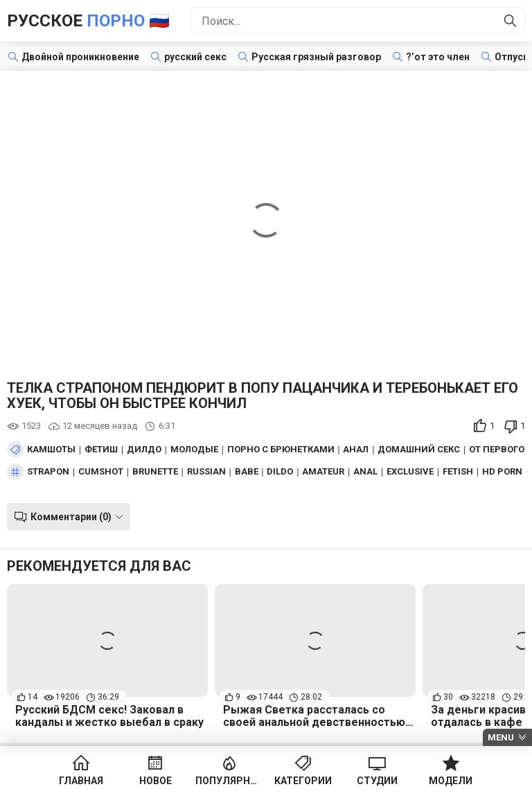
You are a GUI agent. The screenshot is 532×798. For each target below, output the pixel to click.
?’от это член (438, 57)
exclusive (410, 472)
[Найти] (511, 21)
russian (206, 472)
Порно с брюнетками (281, 450)
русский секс (195, 57)
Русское (88, 21)
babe (247, 472)
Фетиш (101, 450)
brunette (155, 472)
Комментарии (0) (71, 517)
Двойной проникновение (80, 57)
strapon (48, 472)
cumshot (101, 472)
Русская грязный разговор (316, 57)
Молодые (194, 450)
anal (365, 472)
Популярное (229, 781)
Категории (303, 781)
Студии (377, 781)
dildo (280, 472)
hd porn (502, 472)
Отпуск (512, 57)
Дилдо (144, 450)
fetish (458, 472)
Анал (356, 450)
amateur (323, 472)
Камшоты (51, 450)
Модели (451, 781)
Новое (156, 781)
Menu (501, 737)
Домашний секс (419, 450)
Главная (81, 781)
